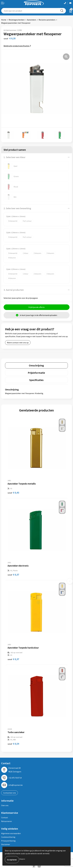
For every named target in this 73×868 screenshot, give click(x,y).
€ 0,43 (13, 493)
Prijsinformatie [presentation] (36, 373)
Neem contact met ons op (18, 343)
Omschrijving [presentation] (36, 365)
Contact (5, 817)
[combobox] (30, 11)
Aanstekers (32, 20)
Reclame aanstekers (47, 20)
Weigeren (22, 859)
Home (4, 20)
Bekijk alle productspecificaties (17, 46)
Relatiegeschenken (17, 20)
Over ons (5, 805)
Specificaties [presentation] (36, 380)
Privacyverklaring (8, 841)
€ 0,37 (13, 575)
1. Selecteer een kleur (15, 157)
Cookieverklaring (8, 837)
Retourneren (7, 821)
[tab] (36, 365)
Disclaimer (6, 844)
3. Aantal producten (14, 290)
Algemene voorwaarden (11, 833)
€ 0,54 (13, 744)
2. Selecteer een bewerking (17, 208)
